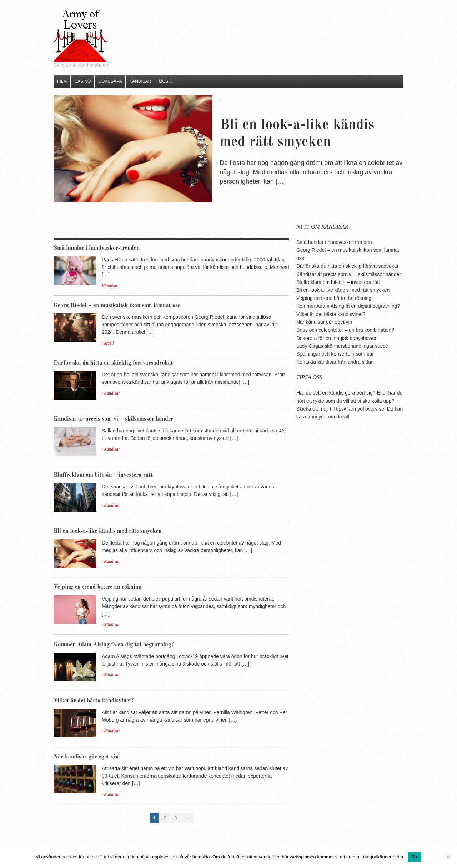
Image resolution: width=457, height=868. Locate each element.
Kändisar (140, 81)
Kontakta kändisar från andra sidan (335, 362)
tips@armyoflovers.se (360, 409)
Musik (166, 81)
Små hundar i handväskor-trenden (97, 248)
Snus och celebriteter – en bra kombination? (345, 330)
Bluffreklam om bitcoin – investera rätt (103, 475)
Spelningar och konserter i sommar (335, 354)
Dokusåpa (110, 81)
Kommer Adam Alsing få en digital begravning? (114, 645)
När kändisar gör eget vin (86, 757)
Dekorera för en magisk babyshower (337, 338)
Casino (82, 81)
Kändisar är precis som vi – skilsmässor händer (113, 419)
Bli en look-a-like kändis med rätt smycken (108, 531)
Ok (415, 857)
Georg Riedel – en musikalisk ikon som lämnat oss (117, 306)
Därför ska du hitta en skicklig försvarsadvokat (113, 363)
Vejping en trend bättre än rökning (97, 587)
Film (62, 81)
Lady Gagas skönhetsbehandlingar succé (342, 346)
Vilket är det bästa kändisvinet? (94, 701)
